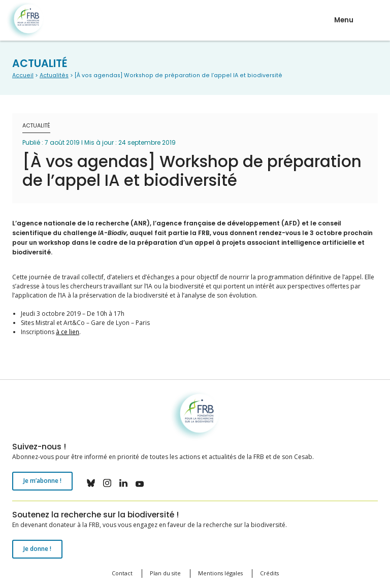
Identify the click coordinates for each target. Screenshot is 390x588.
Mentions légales (220, 573)
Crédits (269, 573)
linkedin (123, 483)
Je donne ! (37, 549)
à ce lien (68, 332)
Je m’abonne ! (42, 481)
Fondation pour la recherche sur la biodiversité (25, 21)
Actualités (54, 75)
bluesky (91, 483)
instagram (107, 483)
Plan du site (165, 573)
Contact (122, 573)
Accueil (23, 75)
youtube (140, 483)
